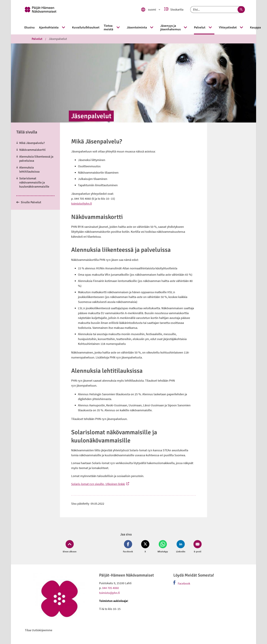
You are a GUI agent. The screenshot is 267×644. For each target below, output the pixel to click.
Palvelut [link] (37, 39)
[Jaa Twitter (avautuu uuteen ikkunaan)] (145, 547)
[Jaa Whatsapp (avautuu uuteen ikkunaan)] (163, 547)
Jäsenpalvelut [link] (58, 39)
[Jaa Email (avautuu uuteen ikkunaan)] (197, 547)
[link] (78, 10)
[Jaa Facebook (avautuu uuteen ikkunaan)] (129, 547)
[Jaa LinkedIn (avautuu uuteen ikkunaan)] (181, 547)
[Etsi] (218, 10)
